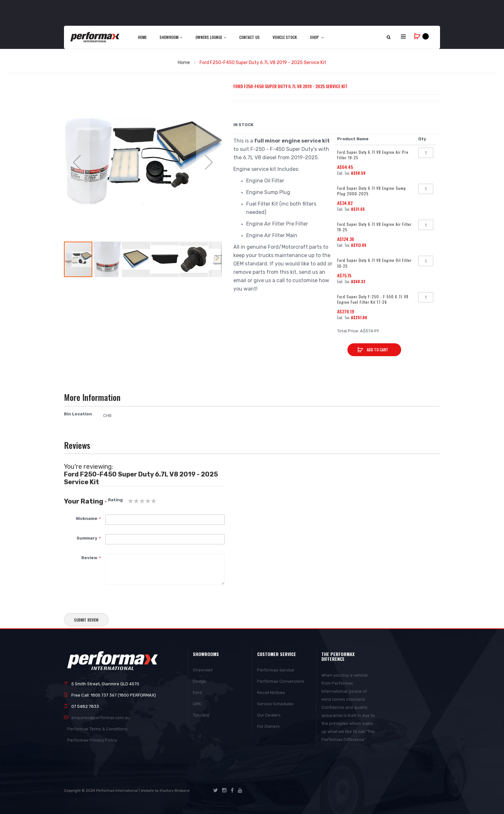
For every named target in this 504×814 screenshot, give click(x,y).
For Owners (268, 726)
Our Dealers (269, 715)
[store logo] (95, 37)
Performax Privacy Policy (92, 740)
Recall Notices (271, 693)
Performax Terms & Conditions (97, 729)
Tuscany (201, 715)
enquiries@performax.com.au (101, 718)
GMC (197, 704)
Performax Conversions (281, 681)
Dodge (199, 681)
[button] (77, 162)
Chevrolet (203, 670)
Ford (197, 693)
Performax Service (276, 670)
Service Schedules (275, 704)
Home (184, 63)
